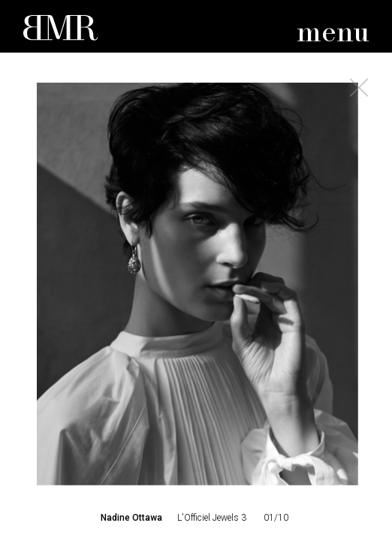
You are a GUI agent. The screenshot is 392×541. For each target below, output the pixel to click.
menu (333, 33)
